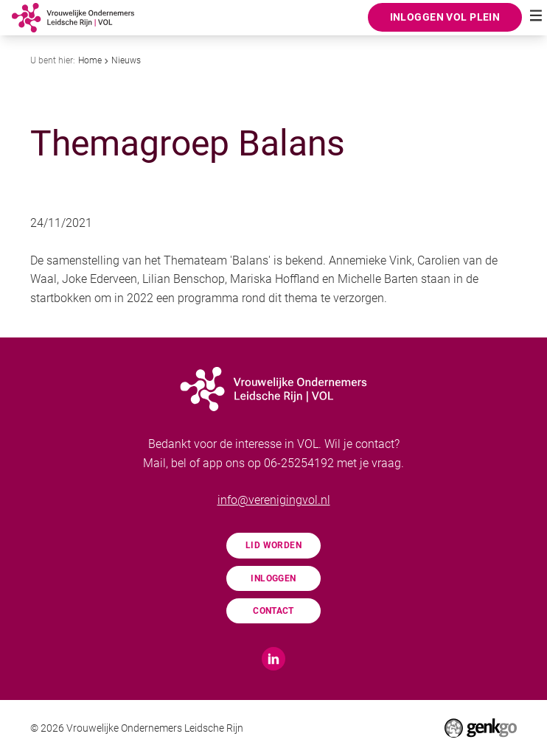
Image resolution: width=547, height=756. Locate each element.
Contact (273, 611)
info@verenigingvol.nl (274, 500)
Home (90, 60)
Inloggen (273, 578)
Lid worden (273, 545)
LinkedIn (273, 659)
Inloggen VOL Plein (445, 17)
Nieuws (126, 60)
